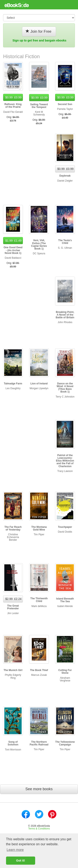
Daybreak (65, 176)
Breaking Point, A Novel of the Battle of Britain (65, 315)
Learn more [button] (15, 850)
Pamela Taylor (65, 109)
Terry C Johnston (65, 397)
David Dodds (65, 532)
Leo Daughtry (13, 388)
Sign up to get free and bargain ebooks (39, 40)
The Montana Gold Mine (39, 528)
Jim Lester (13, 613)
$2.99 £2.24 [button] (13, 599)
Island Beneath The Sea (65, 600)
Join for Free (39, 31)
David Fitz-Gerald (13, 112)
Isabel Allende (65, 606)
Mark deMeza (39, 606)
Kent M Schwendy (39, 113)
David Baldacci (13, 258)
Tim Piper (39, 534)
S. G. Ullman (65, 248)
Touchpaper (65, 527)
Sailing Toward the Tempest (39, 106)
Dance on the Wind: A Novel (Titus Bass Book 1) (65, 388)
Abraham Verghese (65, 679)
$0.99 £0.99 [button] (13, 97)
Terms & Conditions (39, 829)
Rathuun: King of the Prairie (13, 106)
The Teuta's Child (65, 242)
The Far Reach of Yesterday (13, 528)
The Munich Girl (13, 670)
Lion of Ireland (39, 384)
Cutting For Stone (65, 672)
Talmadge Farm (13, 384)
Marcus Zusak (39, 675)
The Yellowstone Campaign (65, 743)
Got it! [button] (21, 860)
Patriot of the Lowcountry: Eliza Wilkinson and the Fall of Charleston (65, 461)
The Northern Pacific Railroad (39, 743)
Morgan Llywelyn (39, 388)
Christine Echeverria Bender (13, 537)
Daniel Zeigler (65, 181)
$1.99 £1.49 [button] (13, 241)
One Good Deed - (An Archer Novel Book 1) (13, 250)
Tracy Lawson (65, 471)
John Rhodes (65, 322)
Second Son (65, 104)
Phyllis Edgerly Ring (13, 676)
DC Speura (39, 253)
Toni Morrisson (13, 750)
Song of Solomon (13, 743)
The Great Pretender (13, 607)
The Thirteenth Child (39, 600)
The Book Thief (39, 670)
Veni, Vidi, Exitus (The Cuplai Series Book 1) (39, 245)
